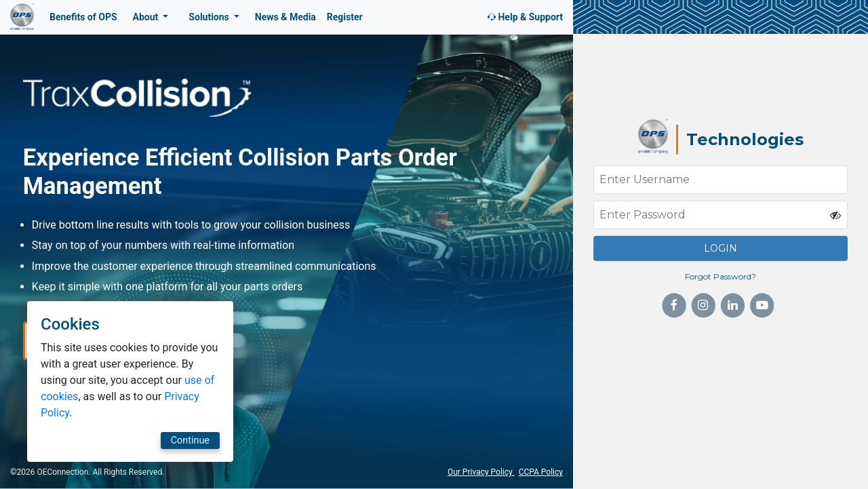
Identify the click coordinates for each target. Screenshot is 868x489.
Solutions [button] (210, 17)
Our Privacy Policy (481, 472)
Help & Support (524, 17)
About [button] (147, 17)
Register (345, 17)
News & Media (285, 17)
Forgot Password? (721, 276)
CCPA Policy (541, 472)
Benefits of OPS (83, 17)
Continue (76, 441)
